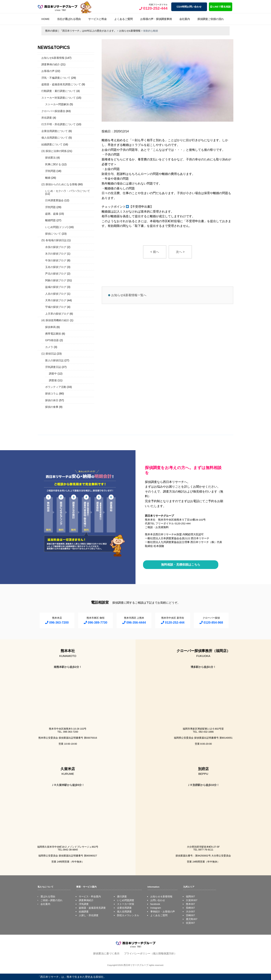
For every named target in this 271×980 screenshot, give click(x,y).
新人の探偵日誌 (54, 360)
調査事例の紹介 (51, 64)
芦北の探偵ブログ (56, 274)
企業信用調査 (124, 908)
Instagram (156, 908)
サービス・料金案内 (90, 896)
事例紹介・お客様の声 (163, 912)
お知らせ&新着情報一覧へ (129, 295)
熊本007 (190, 904)
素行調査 (122, 896)
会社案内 (185, 19)
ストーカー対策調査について (59, 98)
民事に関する (53, 164)
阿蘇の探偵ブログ (56, 280)
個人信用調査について (55, 138)
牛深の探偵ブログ (56, 260)
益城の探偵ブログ (56, 287)
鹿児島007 (192, 919)
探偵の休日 (52, 400)
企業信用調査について (55, 131)
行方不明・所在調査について (59, 124)
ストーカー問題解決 (57, 104)
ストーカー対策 (126, 904)
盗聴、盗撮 (52, 214)
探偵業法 (50, 158)
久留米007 (192, 900)
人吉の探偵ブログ (56, 294)
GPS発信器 (52, 340)
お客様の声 (48, 71)
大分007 (190, 912)
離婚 (48, 178)
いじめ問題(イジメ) (57, 227)
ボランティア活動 (56, 387)
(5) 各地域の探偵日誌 (54, 240)
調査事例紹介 (86, 900)
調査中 (53, 374)
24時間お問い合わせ (189, 7)
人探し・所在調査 (89, 915)
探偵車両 (50, 327)
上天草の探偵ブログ (57, 314)
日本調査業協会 (54, 200)
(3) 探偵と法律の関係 (54, 151)
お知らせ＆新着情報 (161, 896)
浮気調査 (84, 904)
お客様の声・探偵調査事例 (156, 19)
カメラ (49, 347)
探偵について (53, 234)
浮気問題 (50, 171)
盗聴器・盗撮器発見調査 (92, 908)
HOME (45, 19)
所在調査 (47, 118)
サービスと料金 (97, 19)
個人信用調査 (124, 912)
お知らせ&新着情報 (53, 58)
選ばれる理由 (48, 896)
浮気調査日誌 (53, 367)
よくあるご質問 (123, 19)
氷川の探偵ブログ (56, 254)
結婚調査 (84, 912)
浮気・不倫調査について (56, 78)
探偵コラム (52, 394)
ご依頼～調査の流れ (51, 900)
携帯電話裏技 (53, 334)
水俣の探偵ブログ (56, 247)
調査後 (53, 380)
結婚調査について (52, 144)
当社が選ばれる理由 (69, 19)
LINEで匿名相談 (220, 7)
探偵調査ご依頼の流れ (211, 19)
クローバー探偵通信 (53, 111)
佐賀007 (190, 923)
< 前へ (155, 252)
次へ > (180, 252)
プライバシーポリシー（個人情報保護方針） (150, 953)
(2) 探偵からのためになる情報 (59, 184)
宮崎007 (190, 915)
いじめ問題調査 (126, 900)
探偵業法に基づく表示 (106, 953)
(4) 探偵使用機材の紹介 (55, 320)
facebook (155, 904)
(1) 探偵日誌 (49, 354)
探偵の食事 (52, 407)
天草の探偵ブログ (56, 300)
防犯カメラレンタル (128, 915)
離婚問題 (50, 220)
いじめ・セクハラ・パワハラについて (68, 191)
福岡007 (190, 896)
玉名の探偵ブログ (56, 267)
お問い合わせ (158, 900)
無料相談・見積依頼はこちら (181, 565)
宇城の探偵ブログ (56, 307)
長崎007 (190, 908)
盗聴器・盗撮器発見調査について (61, 84)
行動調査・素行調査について (59, 91)
